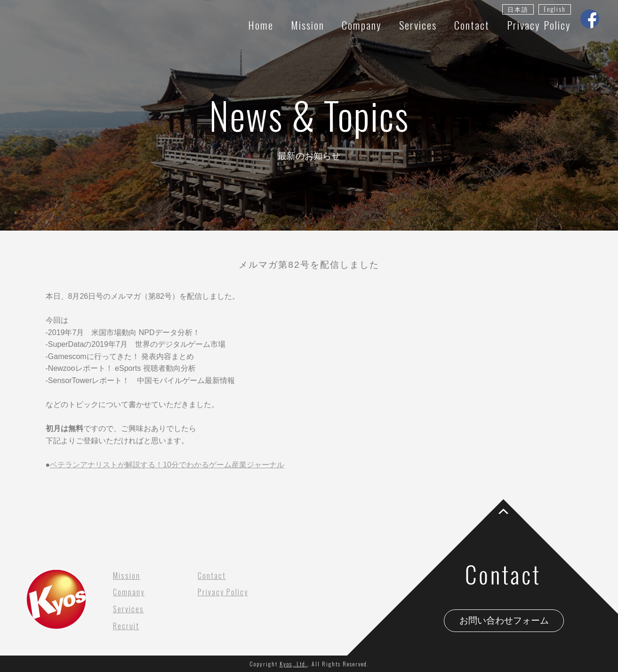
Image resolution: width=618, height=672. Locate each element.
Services (418, 25)
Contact (472, 25)
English (555, 9)
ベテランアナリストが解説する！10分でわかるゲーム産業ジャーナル (167, 465)
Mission (308, 25)
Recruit (126, 626)
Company (362, 25)
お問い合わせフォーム (504, 620)
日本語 (518, 9)
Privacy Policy (539, 25)
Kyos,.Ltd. (293, 664)
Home (261, 25)
